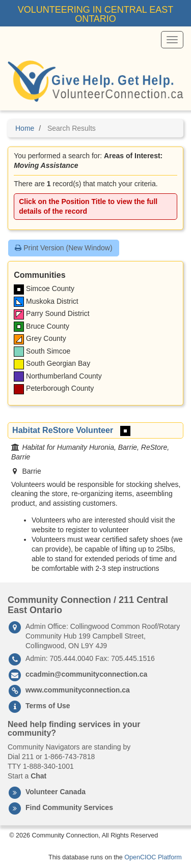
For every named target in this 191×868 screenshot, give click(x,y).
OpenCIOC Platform (153, 857)
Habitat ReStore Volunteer (63, 430)
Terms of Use (48, 706)
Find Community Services (69, 807)
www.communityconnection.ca (78, 690)
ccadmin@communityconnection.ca (86, 674)
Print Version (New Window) (63, 248)
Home (25, 128)
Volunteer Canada (56, 792)
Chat (38, 776)
